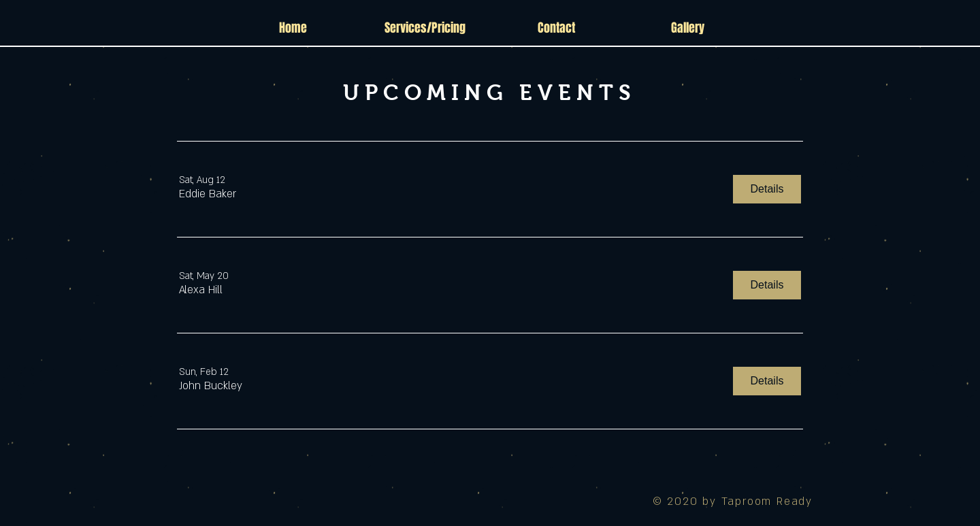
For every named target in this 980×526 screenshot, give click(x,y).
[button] (208, 194)
